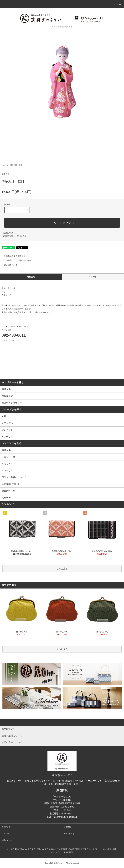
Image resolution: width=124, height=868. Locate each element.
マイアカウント (8, 827)
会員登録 (67, 827)
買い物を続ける (9, 265)
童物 (21, 165)
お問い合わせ (7, 840)
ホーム (6, 165)
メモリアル (7, 464)
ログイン (5, 834)
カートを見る (69, 834)
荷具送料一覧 (8, 491)
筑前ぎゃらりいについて (14, 477)
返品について (9, 233)
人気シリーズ (8, 457)
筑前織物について (11, 484)
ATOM (71, 852)
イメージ (93, 277)
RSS (66, 852)
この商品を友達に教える (13, 256)
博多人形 (14, 165)
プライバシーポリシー (91, 849)
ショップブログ (56, 852)
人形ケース (7, 498)
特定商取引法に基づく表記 (15, 236)
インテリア (7, 470)
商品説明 (31, 277)
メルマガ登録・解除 (109, 849)
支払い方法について (22, 849)
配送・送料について (39, 849)
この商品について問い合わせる (15, 260)
